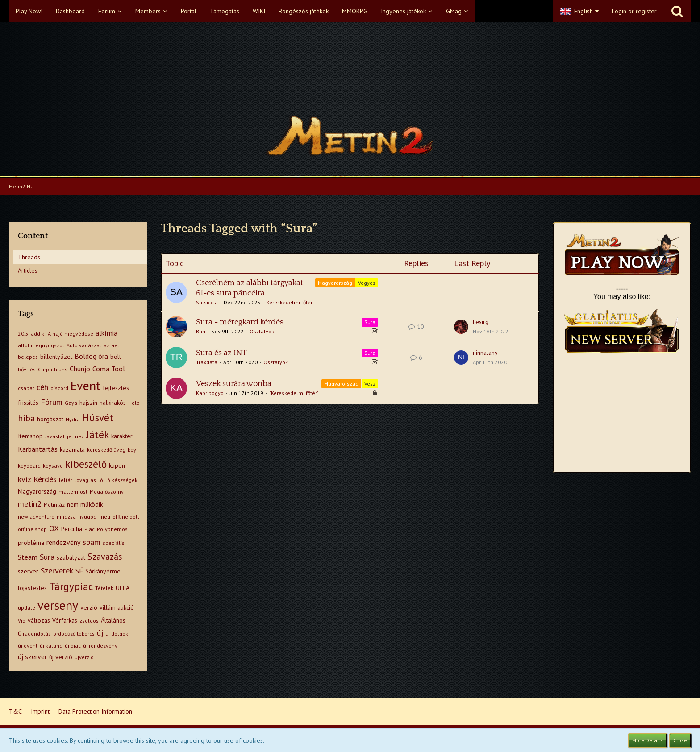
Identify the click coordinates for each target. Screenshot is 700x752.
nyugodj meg (94, 517)
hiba (26, 418)
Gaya (71, 403)
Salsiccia (207, 302)
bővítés (27, 369)
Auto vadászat (84, 345)
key (132, 450)
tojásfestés (32, 588)
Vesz (370, 384)
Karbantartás (38, 449)
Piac (90, 529)
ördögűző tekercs (74, 634)
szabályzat (71, 557)
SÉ (79, 571)
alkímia (106, 333)
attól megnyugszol (41, 345)
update (27, 608)
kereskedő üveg (106, 450)
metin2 (30, 504)
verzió (89, 607)
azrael (111, 345)
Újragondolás (34, 634)
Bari (201, 331)
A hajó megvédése (71, 334)
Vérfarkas (65, 620)
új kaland (51, 646)
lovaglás (85, 480)
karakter (122, 436)
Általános (113, 620)
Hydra (73, 419)
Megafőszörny (107, 492)
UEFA (123, 588)
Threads (29, 257)
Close (680, 740)
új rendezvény (100, 646)
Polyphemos (112, 529)
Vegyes (367, 283)
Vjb (22, 621)
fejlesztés (116, 388)
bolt (116, 357)
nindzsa (66, 517)
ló (101, 480)
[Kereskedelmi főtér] (294, 393)
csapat (26, 388)
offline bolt (126, 517)
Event (85, 385)
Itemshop (30, 436)
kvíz (25, 479)
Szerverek (57, 571)
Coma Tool (109, 369)
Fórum (52, 402)
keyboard (29, 466)
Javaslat (55, 436)
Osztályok (262, 331)
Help (134, 403)
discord (59, 388)
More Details (648, 740)
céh (42, 387)
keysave (53, 466)
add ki (38, 334)
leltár (66, 480)
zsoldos (89, 621)
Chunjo (80, 369)
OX (54, 528)
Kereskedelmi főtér (290, 302)
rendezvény (63, 542)
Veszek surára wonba (234, 384)
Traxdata (207, 362)
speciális (114, 543)
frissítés (28, 403)
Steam (28, 557)
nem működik (85, 504)
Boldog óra (91, 356)
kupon (117, 465)
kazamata (72, 449)
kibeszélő (86, 464)
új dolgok (117, 634)
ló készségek (121, 480)
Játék (98, 434)
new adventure (36, 517)
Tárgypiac (71, 586)
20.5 (23, 334)
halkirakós (113, 403)
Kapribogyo (210, 393)
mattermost (73, 492)
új (100, 633)
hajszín (88, 403)
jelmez (75, 436)
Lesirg (481, 322)
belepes (28, 357)
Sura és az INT (221, 353)
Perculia (72, 529)
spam (92, 542)
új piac (73, 646)
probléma (31, 543)
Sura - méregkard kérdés (240, 322)
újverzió (84, 657)
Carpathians (53, 369)
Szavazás (105, 557)
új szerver (32, 656)
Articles (28, 270)
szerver (28, 571)
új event (28, 646)
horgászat (50, 419)
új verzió (61, 657)
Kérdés (45, 479)
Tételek (104, 588)
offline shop (32, 529)
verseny (58, 605)
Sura (47, 557)
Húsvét (98, 418)
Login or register (634, 11)
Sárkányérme (103, 571)
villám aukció (117, 607)
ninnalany (485, 353)
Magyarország (37, 491)
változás (39, 620)
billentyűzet (56, 357)
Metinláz (54, 505)
